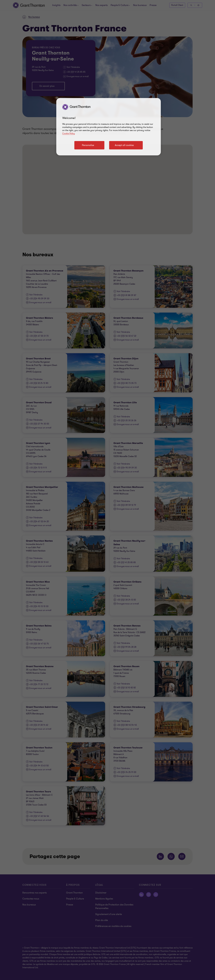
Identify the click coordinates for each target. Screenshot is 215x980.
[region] (109, 127)
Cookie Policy (69, 134)
